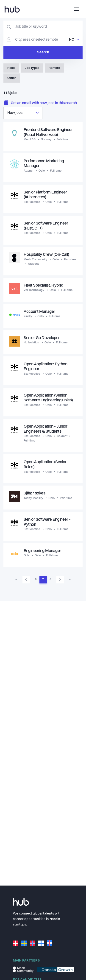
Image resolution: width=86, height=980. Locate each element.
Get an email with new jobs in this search (40, 103)
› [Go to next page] (60, 580)
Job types (32, 68)
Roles (11, 68)
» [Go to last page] (70, 579)
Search (43, 52)
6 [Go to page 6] (36, 579)
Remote (54, 68)
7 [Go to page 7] (43, 579)
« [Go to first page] (16, 579)
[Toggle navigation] (76, 9)
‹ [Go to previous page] (26, 580)
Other (12, 78)
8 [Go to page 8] (50, 579)
